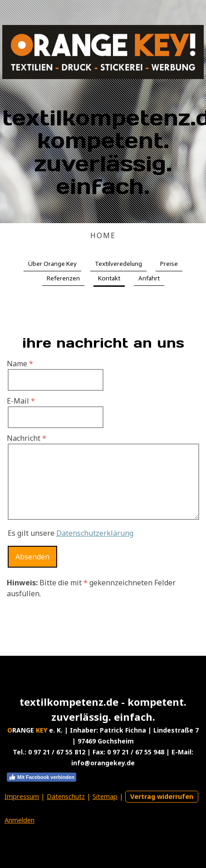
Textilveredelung (118, 264)
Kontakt (109, 278)
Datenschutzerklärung (95, 533)
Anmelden (20, 820)
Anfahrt (149, 278)
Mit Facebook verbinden (42, 777)
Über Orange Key (52, 264)
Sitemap (105, 796)
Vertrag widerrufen (162, 796)
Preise (169, 264)
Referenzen (63, 278)
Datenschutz (66, 796)
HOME (103, 235)
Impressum (22, 796)
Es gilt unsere (71, 533)
